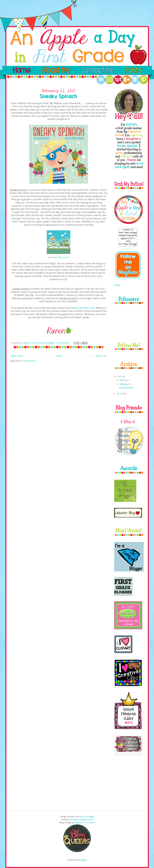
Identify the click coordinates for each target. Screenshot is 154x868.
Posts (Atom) (29, 361)
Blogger (83, 860)
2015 (120, 394)
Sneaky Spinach (126, 388)
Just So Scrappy (87, 817)
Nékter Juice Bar (63, 257)
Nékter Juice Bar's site (82, 308)
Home (59, 356)
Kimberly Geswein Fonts (81, 819)
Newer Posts (17, 356)
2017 (120, 377)
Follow (117, 285)
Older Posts (101, 356)
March (123, 380)
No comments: (64, 343)
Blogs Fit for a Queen (85, 822)
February (124, 384)
